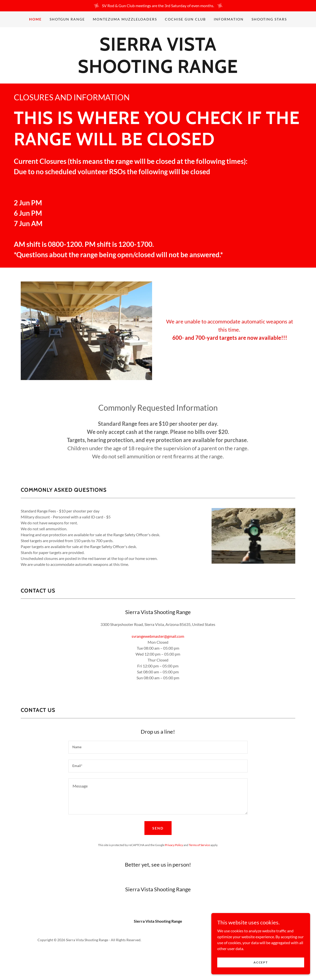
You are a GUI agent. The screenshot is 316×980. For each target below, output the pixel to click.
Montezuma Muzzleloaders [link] (125, 19)
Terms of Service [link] (199, 845)
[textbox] (158, 747)
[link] (158, 71)
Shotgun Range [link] (67, 19)
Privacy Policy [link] (174, 845)
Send (158, 828)
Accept (261, 962)
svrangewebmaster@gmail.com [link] (158, 636)
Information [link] (229, 19)
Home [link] (35, 19)
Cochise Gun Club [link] (185, 19)
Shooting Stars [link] (269, 19)
